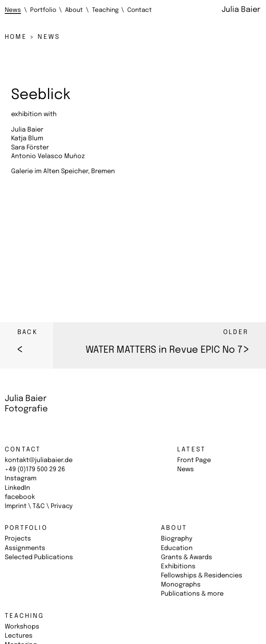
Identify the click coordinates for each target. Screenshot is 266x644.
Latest (191, 450)
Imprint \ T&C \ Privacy (39, 506)
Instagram (21, 479)
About (174, 528)
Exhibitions (178, 567)
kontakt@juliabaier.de (39, 460)
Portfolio (26, 528)
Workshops (22, 627)
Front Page (194, 460)
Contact (23, 450)
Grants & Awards (187, 557)
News (186, 469)
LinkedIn (17, 488)
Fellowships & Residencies (202, 576)
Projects (18, 539)
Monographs (181, 585)
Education (177, 548)
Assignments (25, 548)
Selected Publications (39, 557)
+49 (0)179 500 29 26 (35, 469)
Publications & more (192, 594)
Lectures (19, 636)
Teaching (25, 616)
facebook (20, 497)
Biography (177, 539)
